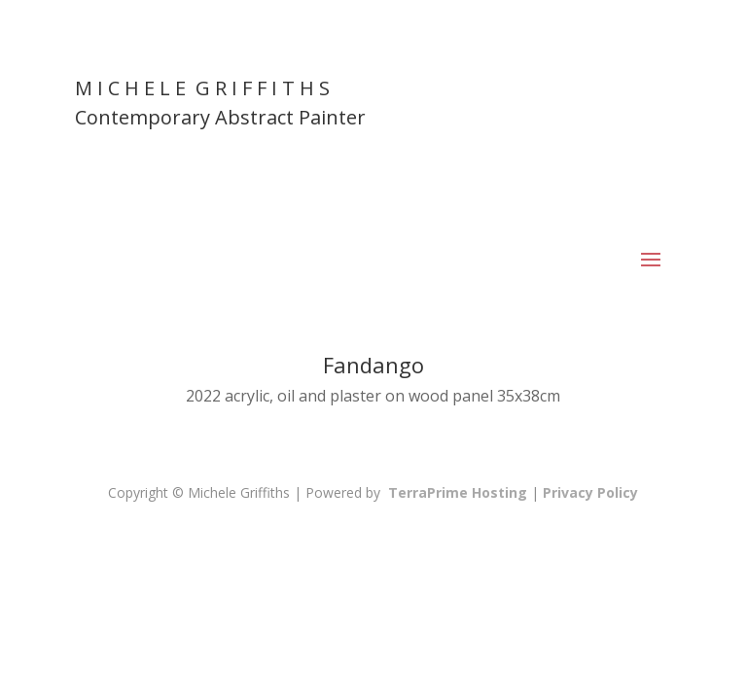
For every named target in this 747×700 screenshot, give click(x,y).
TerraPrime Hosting (458, 492)
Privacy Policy (590, 492)
